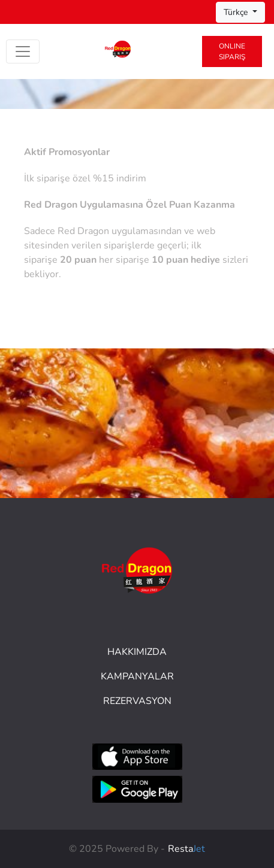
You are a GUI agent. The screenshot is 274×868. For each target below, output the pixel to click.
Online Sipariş (232, 51)
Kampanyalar (137, 676)
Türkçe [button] (237, 12)
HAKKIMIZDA (137, 652)
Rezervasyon (137, 701)
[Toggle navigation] (23, 51)
